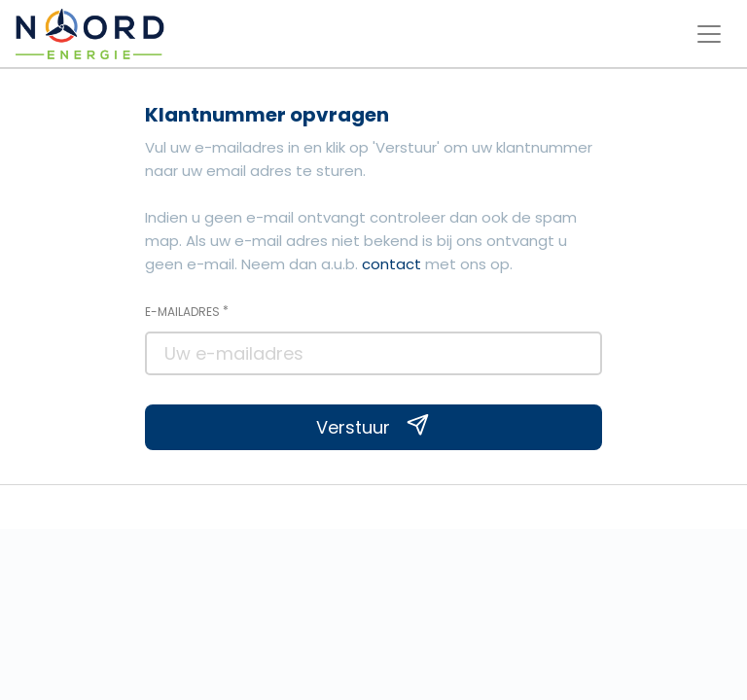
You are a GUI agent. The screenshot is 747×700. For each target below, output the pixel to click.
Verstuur (373, 427)
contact (391, 264)
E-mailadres (187, 311)
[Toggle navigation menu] (709, 34)
